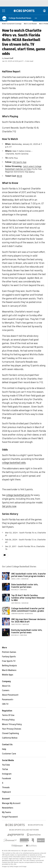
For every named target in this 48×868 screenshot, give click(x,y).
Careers (6, 690)
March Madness (9, 670)
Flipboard (6, 792)
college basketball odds (14, 463)
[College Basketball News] (20, 18)
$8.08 (20, 176)
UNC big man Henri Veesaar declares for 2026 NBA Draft (28, 621)
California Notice (10, 738)
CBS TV (5, 704)
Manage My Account (11, 803)
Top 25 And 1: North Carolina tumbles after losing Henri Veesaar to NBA (28, 598)
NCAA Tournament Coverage (12, 24)
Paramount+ (8, 700)
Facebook (6, 779)
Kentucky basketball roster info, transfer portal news (27, 631)
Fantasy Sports (9, 657)
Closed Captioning (10, 733)
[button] (36, 18)
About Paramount (10, 695)
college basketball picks (18, 495)
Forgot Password (10, 817)
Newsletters (8, 808)
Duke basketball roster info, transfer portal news (25, 586)
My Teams (7, 812)
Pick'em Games (9, 652)
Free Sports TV (9, 661)
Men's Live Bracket (30, 24)
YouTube (6, 765)
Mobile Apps (8, 675)
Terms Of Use (8, 715)
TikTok (5, 769)
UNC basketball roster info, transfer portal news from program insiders (29, 575)
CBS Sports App (19, 162)
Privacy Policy (8, 720)
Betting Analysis (9, 666)
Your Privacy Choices (12, 729)
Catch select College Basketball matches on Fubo (23, 168)
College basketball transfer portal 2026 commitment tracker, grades (28, 610)
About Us (6, 686)
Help (4, 749)
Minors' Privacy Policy (12, 724)
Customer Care (9, 754)
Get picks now (9, 506)
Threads (6, 788)
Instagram (7, 774)
